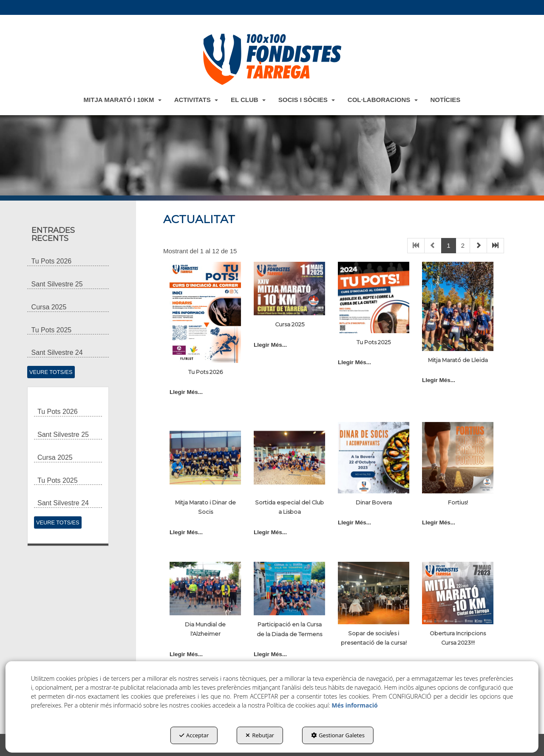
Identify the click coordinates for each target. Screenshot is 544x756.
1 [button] (448, 245)
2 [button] (463, 245)
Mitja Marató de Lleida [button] (458, 360)
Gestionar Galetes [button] (338, 735)
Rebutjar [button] (260, 735)
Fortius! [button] (458, 503)
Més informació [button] (354, 705)
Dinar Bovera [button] (374, 503)
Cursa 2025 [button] (290, 324)
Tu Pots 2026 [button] (205, 372)
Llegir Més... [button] (186, 392)
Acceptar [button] (194, 735)
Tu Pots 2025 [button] (374, 342)
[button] (272, 59)
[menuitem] (123, 99)
